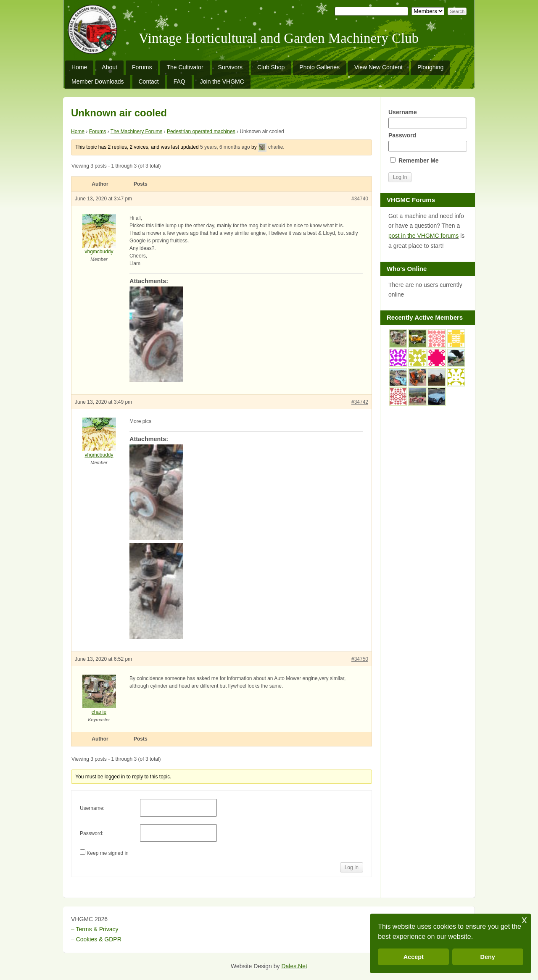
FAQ (179, 81)
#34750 (360, 659)
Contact (149, 81)
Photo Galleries (319, 67)
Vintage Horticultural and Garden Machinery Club (279, 38)
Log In (352, 867)
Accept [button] (414, 957)
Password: (92, 833)
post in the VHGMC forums (423, 236)
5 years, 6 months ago (225, 147)
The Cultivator (185, 67)
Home (79, 67)
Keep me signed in (107, 853)
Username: (92, 808)
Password (427, 142)
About (109, 67)
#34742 (360, 402)
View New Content (378, 67)
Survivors (230, 67)
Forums (142, 67)
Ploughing (430, 67)
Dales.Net (294, 966)
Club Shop (271, 67)
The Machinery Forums (136, 131)
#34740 (360, 199)
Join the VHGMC (222, 81)
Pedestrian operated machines (201, 131)
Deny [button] (488, 957)
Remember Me (414, 160)
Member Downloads (98, 81)
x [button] (524, 920)
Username (427, 119)
